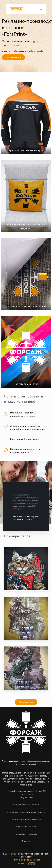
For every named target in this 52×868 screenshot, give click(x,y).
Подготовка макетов (26, 384)
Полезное (26, 841)
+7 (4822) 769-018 (26, 794)
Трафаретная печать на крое (26, 150)
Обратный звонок (13, 57)
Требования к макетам (26, 834)
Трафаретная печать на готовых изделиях (26, 812)
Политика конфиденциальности (26, 860)
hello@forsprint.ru (26, 798)
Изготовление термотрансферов (26, 306)
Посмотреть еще (26, 702)
